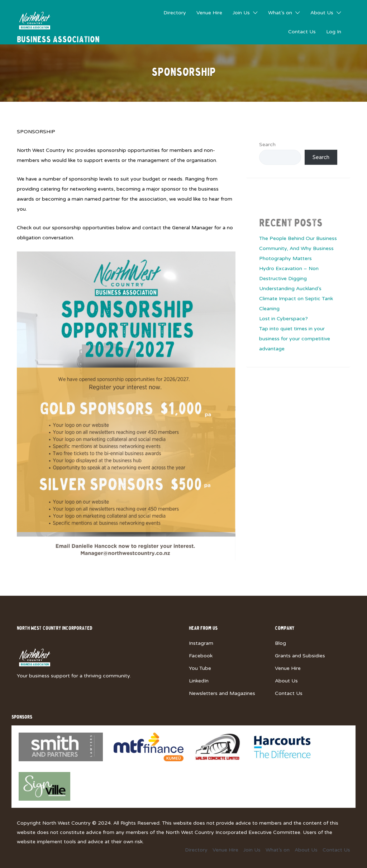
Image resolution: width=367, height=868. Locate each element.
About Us (322, 13)
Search (267, 145)
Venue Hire (209, 13)
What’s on (280, 13)
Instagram (201, 643)
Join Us (241, 13)
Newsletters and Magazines (222, 693)
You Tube (200, 668)
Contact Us (302, 32)
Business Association (58, 40)
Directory (175, 13)
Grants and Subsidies (300, 656)
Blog (280, 643)
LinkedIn (199, 681)
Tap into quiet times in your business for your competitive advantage (295, 339)
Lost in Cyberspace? (283, 319)
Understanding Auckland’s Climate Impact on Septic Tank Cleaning (296, 299)
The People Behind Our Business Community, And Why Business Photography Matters (298, 248)
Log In (334, 32)
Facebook (201, 656)
